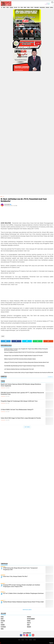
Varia (19, 640)
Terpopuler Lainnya (27, 610)
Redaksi (30, 640)
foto (2, 623)
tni (19, 8)
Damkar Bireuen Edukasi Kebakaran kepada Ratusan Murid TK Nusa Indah (23, 602)
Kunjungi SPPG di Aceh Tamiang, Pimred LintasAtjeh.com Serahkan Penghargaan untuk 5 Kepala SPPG (22, 586)
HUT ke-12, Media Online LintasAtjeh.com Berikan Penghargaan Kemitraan (23, 593)
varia (8, 8)
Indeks (34, 640)
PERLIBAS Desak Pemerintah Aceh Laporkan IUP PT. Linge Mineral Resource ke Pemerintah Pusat (22, 393)
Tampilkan (50, 377)
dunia (28, 8)
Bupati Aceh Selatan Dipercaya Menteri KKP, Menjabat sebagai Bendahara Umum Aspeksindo (21, 385)
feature (3, 621)
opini (22, 8)
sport (32, 8)
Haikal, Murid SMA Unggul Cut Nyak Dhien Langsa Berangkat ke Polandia (21, 418)
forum (29, 621)
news (4, 8)
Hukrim (23, 640)
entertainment (31, 619)
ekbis (25, 8)
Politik (27, 640)
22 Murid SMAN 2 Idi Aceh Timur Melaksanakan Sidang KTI (17, 410)
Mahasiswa (42, 8)
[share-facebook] (16, 341)
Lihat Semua (27, 427)
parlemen (37, 8)
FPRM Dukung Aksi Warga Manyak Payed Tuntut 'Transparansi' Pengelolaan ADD (20, 569)
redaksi (29, 627)
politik (16, 8)
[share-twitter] (27, 341)
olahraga (3, 627)
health (29, 623)
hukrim (11, 8)
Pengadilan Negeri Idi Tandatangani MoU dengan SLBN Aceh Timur (19, 401)
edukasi (48, 8)
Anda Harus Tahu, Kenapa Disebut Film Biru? (15, 576)
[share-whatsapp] (38, 341)
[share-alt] (6, 341)
